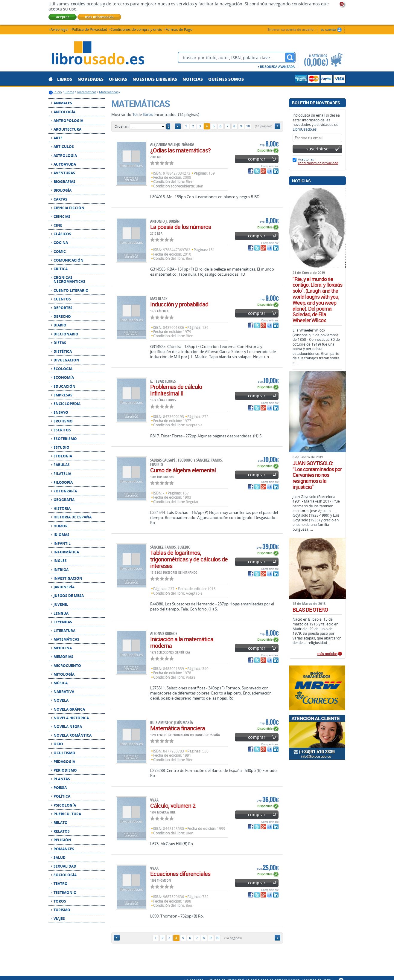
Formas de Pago (179, 29)
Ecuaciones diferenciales (180, 874)
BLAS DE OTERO (310, 610)
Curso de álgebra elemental (183, 470)
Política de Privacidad (89, 29)
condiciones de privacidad (318, 163)
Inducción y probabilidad (179, 304)
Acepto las (318, 161)
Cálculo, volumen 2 (173, 806)
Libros (69, 92)
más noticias (327, 654)
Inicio (58, 92)
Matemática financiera (178, 728)
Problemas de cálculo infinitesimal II (176, 390)
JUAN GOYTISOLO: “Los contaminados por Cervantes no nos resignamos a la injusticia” (317, 475)
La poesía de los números (181, 227)
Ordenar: (121, 126)
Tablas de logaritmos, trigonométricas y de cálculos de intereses (189, 559)
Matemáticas (109, 92)
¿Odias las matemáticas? (180, 150)
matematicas (87, 92)
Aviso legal (60, 29)
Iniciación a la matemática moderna (182, 642)
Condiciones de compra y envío (136, 29)
